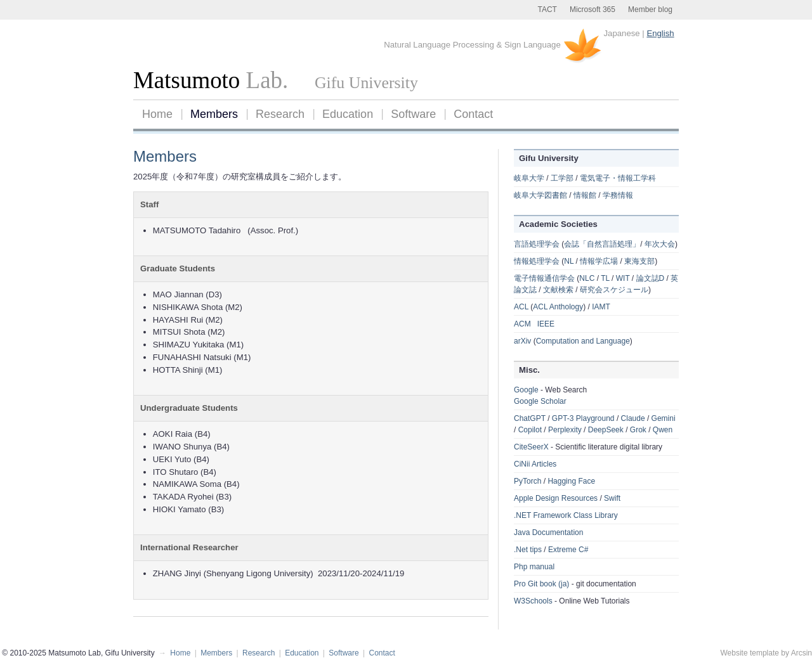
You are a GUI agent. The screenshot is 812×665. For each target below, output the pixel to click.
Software (413, 114)
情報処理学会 (537, 261)
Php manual (534, 567)
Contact (473, 114)
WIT (623, 278)
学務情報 (618, 195)
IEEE (546, 324)
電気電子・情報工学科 (618, 178)
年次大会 (660, 244)
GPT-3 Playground (583, 418)
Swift (612, 498)
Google (526, 390)
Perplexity (565, 430)
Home (157, 114)
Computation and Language (583, 341)
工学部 (562, 178)
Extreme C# (568, 550)
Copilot (530, 430)
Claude (633, 418)
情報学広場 (599, 261)
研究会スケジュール (614, 290)
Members (214, 114)
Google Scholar (540, 401)
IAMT (601, 307)
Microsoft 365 (593, 10)
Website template (750, 653)
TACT (547, 10)
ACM (522, 324)
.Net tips (528, 550)
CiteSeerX (531, 447)
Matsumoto (187, 80)
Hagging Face (571, 481)
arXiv (522, 341)
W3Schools (533, 601)
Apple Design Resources (556, 498)
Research (280, 114)
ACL (521, 307)
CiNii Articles (535, 464)
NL (569, 261)
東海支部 (639, 261)
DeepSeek (606, 430)
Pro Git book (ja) (541, 584)
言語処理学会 (537, 244)
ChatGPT (530, 418)
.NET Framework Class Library (566, 515)
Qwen (663, 430)
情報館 (585, 195)
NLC (587, 278)
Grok (638, 430)
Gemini (664, 418)
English (660, 33)
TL (605, 278)
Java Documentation (548, 533)
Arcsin (802, 653)
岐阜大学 (529, 178)
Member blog (650, 10)
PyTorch (527, 481)
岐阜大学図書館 (540, 195)
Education (348, 114)
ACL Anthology (558, 307)
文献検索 (558, 290)
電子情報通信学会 (544, 278)
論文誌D (651, 278)
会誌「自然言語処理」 (602, 244)
